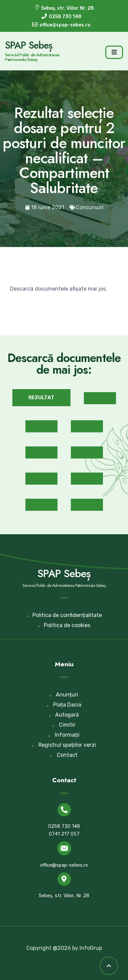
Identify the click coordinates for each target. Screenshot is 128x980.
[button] (41, 398)
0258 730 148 (64, 826)
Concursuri (90, 207)
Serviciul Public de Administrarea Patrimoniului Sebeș (32, 57)
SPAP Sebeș (29, 45)
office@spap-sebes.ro (64, 865)
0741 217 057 (64, 834)
